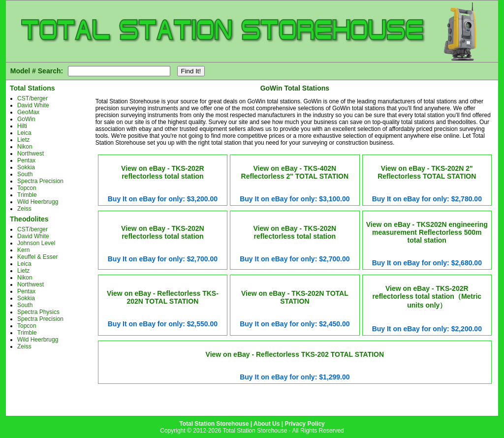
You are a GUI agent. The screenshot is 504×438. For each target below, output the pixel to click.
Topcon (27, 188)
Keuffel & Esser (38, 257)
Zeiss (24, 209)
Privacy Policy (304, 424)
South (25, 174)
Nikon (25, 147)
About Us (267, 424)
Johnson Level (36, 243)
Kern (23, 250)
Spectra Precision (40, 181)
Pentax (26, 160)
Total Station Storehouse (214, 424)
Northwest (31, 154)
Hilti (22, 126)
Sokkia (26, 167)
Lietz (23, 140)
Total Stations (32, 88)
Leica (24, 133)
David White (33, 105)
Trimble (27, 195)
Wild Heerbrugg (38, 202)
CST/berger (32, 98)
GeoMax (28, 112)
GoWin (26, 119)
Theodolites (29, 219)
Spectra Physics (38, 312)
